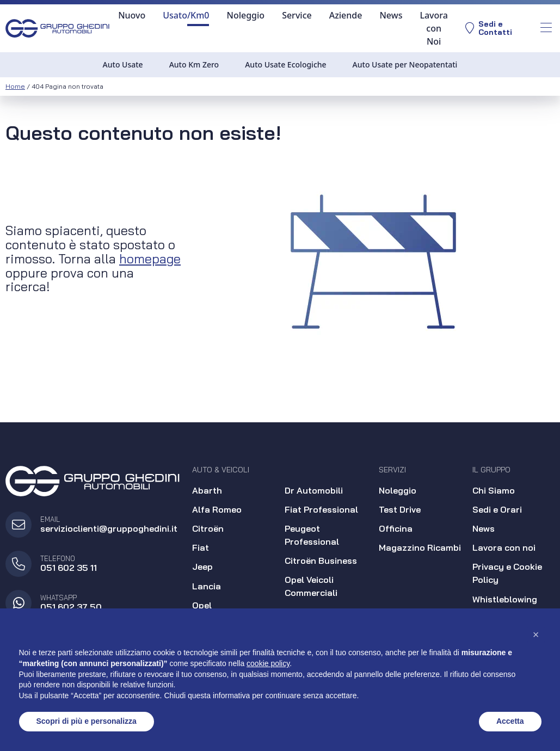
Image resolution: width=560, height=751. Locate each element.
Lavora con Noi (433, 28)
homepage (150, 259)
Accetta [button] (510, 721)
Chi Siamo (494, 490)
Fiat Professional (321, 509)
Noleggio (245, 15)
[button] (536, 635)
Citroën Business (321, 561)
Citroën (208, 528)
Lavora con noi (504, 547)
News (391, 15)
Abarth (207, 490)
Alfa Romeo (217, 509)
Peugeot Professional (312, 535)
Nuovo (131, 15)
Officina (396, 528)
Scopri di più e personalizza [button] (87, 721)
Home (15, 86)
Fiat (201, 547)
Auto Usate (123, 64)
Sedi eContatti (488, 29)
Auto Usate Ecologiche (285, 64)
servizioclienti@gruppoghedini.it (109, 528)
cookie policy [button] (268, 663)
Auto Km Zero (194, 64)
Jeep (202, 567)
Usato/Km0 (185, 15)
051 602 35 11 (69, 568)
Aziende (345, 15)
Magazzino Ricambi (420, 547)
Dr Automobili (314, 490)
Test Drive (400, 509)
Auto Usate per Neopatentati (405, 64)
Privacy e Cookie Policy (507, 573)
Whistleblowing (505, 599)
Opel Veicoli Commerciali (311, 586)
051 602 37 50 (71, 607)
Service (296, 15)
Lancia (207, 586)
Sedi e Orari (497, 509)
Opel (202, 605)
